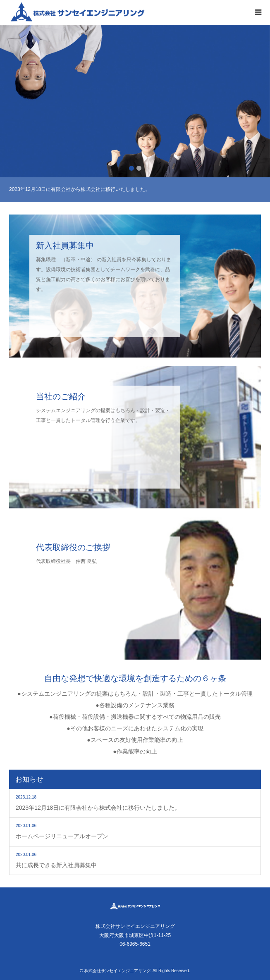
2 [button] (139, 168)
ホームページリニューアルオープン (62, 836)
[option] (135, 101)
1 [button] (131, 168)
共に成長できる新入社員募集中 (56, 865)
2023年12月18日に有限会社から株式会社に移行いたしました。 (98, 808)
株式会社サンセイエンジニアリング (117, 971)
